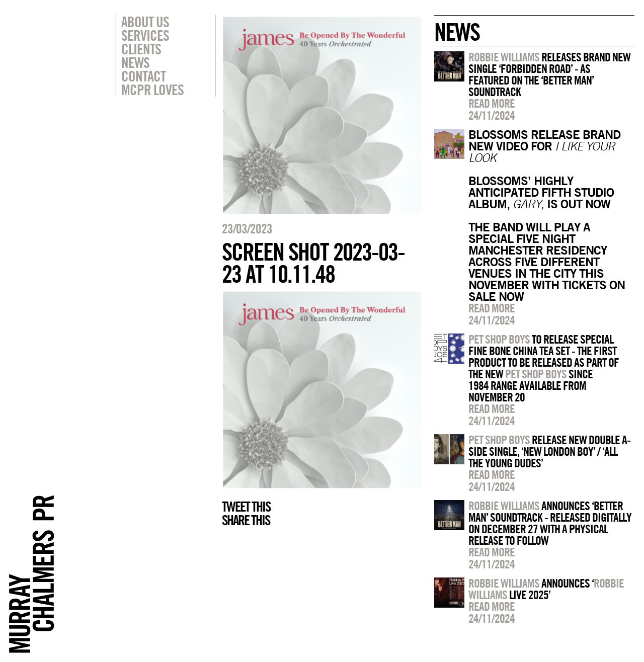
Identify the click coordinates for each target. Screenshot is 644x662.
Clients (141, 49)
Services (145, 35)
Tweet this (246, 507)
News (135, 62)
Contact (143, 76)
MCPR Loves (152, 90)
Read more (492, 103)
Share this (246, 520)
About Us (145, 22)
